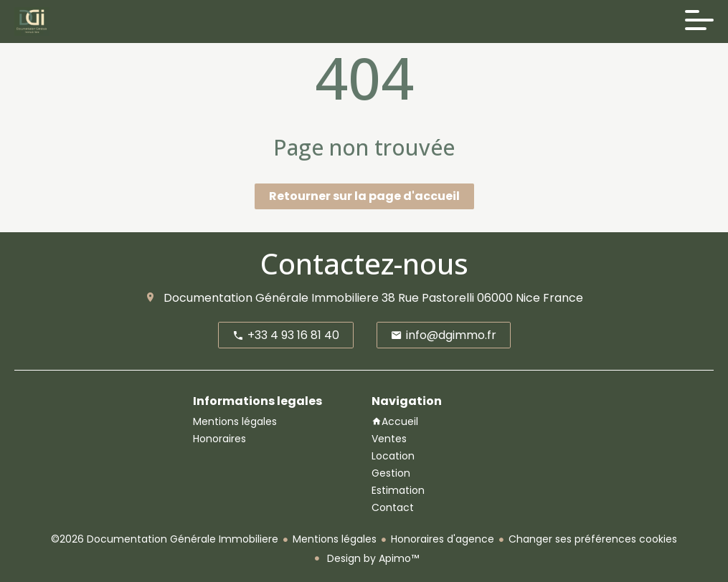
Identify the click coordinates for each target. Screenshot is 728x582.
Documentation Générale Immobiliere (271, 298)
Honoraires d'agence (443, 539)
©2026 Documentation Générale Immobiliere (165, 539)
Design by (372, 558)
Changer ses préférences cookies (593, 539)
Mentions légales (335, 539)
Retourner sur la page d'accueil (364, 196)
